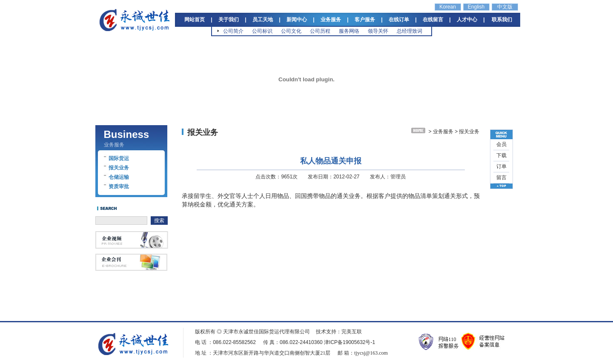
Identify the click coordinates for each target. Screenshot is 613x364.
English (476, 7)
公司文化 (291, 31)
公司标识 (262, 31)
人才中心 (467, 20)
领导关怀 (378, 31)
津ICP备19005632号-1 (349, 342)
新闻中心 (297, 20)
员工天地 (263, 20)
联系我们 (502, 20)
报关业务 (119, 168)
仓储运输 (119, 177)
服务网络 (349, 31)
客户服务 (365, 20)
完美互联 (352, 332)
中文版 (505, 7)
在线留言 (433, 20)
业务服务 (331, 20)
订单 (501, 166)
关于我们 (229, 20)
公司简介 (233, 31)
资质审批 (119, 186)
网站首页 (195, 20)
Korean (448, 7)
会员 (501, 144)
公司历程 (320, 31)
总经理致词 (410, 31)
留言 (501, 178)
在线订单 (399, 20)
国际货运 (119, 158)
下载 (501, 155)
